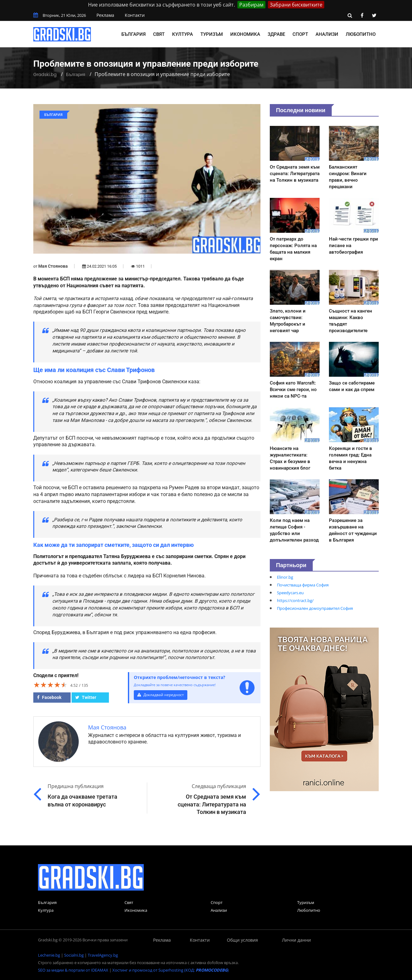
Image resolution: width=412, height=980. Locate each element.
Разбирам (251, 5)
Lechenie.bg (49, 955)
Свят (159, 34)
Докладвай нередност (162, 695)
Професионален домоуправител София (315, 608)
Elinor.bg (285, 577)
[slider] (50, 685)
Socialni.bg (74, 955)
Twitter (86, 697)
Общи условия (242, 940)
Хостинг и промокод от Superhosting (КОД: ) (171, 970)
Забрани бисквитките (296, 5)
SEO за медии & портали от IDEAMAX (73, 970)
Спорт (300, 34)
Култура (183, 34)
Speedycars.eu (290, 593)
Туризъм (212, 34)
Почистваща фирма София (303, 585)
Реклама (105, 15)
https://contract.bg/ (295, 600)
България (133, 34)
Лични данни (296, 940)
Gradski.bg (45, 74)
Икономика (245, 34)
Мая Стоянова (53, 266)
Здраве (276, 34)
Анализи (327, 34)
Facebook (49, 697)
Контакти (135, 15)
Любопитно (361, 34)
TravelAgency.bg (103, 955)
